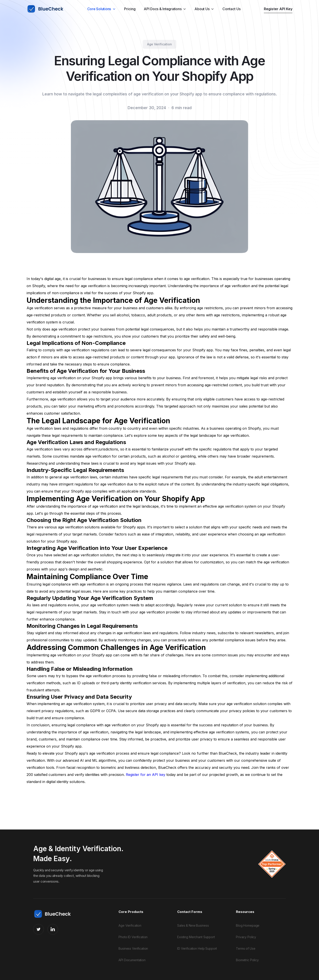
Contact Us (231, 9)
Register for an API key (146, 775)
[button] (102, 9)
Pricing (130, 9)
